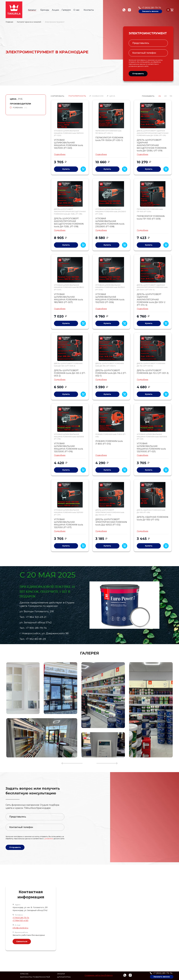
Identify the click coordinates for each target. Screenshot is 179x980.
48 (165, 96)
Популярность (77, 96)
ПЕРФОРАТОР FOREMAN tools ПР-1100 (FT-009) (151, 217)
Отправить (138, 73)
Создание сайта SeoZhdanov (99, 975)
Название (98, 96)
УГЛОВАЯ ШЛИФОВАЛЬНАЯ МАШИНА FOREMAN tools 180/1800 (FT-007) (68, 298)
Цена (112, 96)
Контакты (89, 10)
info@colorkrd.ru (20, 928)
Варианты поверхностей (35, 977)
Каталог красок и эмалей (29, 22)
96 (171, 96)
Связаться (22, 941)
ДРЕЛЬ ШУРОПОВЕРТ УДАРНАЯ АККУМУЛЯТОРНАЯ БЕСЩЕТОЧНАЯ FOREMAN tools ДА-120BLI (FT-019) (152, 145)
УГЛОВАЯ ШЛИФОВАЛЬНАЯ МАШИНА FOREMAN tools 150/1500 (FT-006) (110, 298)
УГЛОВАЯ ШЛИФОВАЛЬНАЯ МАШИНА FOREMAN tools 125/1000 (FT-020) (68, 144)
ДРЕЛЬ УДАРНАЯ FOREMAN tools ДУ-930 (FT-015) (152, 518)
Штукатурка (64, 977)
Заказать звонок (150, 11)
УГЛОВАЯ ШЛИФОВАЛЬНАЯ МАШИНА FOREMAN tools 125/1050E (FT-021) (151, 448)
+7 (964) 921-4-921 (20, 920)
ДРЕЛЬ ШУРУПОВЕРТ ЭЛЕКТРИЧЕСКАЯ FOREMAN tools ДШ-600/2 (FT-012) (111, 522)
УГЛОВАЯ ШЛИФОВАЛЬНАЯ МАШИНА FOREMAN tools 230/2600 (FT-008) (110, 223)
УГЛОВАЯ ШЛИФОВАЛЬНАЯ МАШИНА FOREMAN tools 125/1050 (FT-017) (68, 523)
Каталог (33, 10)
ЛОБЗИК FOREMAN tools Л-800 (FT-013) (109, 442)
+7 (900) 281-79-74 (151, 8)
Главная (9, 22)
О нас (77, 10)
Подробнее (60, 154)
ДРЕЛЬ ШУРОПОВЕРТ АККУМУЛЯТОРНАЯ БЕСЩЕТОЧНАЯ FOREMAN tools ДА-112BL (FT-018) (69, 223)
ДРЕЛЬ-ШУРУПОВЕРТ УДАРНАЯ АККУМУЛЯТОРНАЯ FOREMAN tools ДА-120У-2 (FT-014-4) (151, 300)
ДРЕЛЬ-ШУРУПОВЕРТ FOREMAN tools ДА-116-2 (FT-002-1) (111, 373)
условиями (133, 66)
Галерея (66, 10)
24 (160, 96)
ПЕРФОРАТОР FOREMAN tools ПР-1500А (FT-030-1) (109, 139)
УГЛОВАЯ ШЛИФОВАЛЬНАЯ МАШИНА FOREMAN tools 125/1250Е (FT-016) (68, 448)
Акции (55, 10)
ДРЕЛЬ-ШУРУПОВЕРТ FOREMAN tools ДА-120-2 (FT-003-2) (70, 373)
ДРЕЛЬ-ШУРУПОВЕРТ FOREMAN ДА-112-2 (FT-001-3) (153, 372)
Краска (24, 974)
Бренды (45, 10)
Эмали (61, 974)
